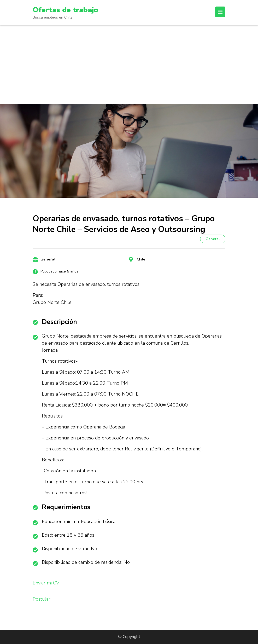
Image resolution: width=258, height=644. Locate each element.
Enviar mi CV (46, 583)
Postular (42, 599)
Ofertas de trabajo (65, 10)
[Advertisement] (129, 65)
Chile (141, 259)
